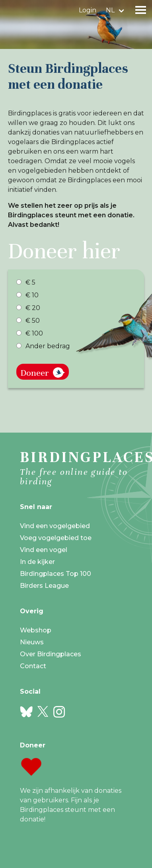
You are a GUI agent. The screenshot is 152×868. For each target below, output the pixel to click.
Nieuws (32, 642)
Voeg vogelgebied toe (56, 538)
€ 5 (26, 282)
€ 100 (30, 333)
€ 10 (27, 295)
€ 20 (28, 308)
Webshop (36, 630)
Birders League (44, 586)
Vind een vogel (44, 550)
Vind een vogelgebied (55, 526)
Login (88, 10)
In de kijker (37, 562)
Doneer (35, 373)
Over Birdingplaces (51, 654)
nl (110, 10)
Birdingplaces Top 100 (56, 574)
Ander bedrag (43, 346)
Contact (33, 666)
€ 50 (28, 321)
